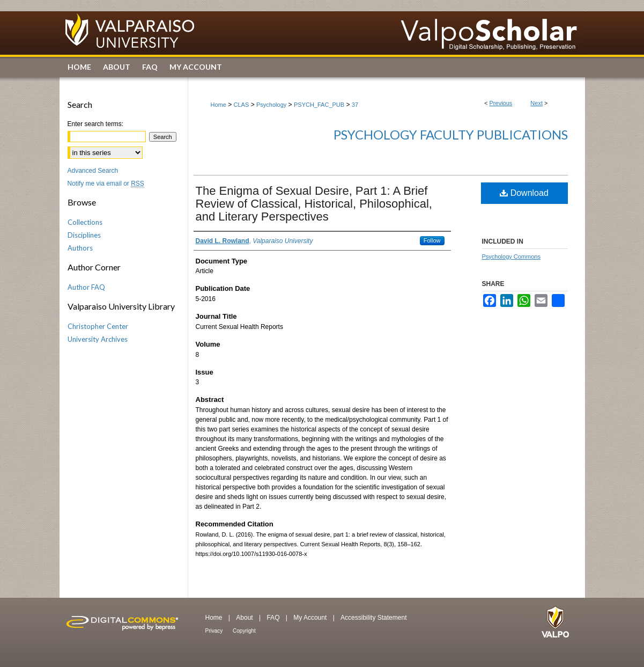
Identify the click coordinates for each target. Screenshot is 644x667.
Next (536, 103)
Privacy (215, 631)
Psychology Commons (511, 256)
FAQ (274, 618)
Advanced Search (93, 171)
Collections (85, 222)
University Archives (98, 339)
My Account (311, 618)
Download (524, 193)
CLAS (242, 105)
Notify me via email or (106, 184)
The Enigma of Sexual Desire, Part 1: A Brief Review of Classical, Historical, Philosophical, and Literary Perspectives (314, 204)
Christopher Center (98, 326)
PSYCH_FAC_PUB (319, 105)
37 (355, 105)
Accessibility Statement (373, 618)
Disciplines (84, 235)
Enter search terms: (96, 124)
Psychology (271, 105)
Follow (432, 240)
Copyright (244, 631)
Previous (501, 103)
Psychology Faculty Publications (451, 134)
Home (219, 105)
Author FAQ (86, 287)
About (245, 618)
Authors (80, 248)
